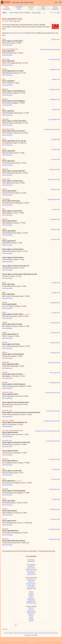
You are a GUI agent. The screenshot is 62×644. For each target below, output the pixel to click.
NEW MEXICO (7, 9)
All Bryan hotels (56, 109)
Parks (18, 2)
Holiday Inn (31, 582)
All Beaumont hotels (55, 70)
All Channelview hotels (54, 119)
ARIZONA (7, 7)
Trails (22, 2)
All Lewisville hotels (55, 323)
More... (57, 2)
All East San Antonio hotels (53, 411)
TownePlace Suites (31, 603)
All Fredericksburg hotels (54, 199)
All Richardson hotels (55, 383)
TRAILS (22, 13)
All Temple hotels (56, 499)
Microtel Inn (31, 614)
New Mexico (30, 633)
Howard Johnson (31, 613)
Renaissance (31, 598)
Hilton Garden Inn (31, 571)
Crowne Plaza (31, 581)
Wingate (31, 621)
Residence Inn (31, 600)
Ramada (31, 616)
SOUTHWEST (34, 635)
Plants (26, 2)
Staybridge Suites (31, 589)
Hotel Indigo (31, 585)
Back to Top (5, 629)
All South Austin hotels (54, 60)
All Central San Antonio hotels (52, 393)
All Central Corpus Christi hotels (52, 129)
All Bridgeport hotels (55, 99)
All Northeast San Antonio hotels (52, 421)
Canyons (31, 2)
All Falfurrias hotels (55, 189)
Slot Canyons (54, 633)
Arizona (6, 633)
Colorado (16, 633)
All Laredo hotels (56, 313)
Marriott (31, 597)
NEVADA (55, 7)
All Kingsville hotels (55, 303)
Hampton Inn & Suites (31, 569)
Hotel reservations (7, 45)
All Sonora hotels (56, 479)
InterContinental (31, 587)
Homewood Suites (31, 574)
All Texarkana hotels (55, 509)
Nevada (25, 633)
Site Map (31, 642)
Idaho (21, 633)
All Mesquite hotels (55, 353)
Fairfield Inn (31, 595)
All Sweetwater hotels (54, 489)
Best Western (31, 561)
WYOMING (55, 9)
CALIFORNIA (19, 7)
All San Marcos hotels (54, 459)
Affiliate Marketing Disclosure (53, 640)
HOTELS (28, 13)
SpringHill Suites (31, 601)
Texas (40, 633)
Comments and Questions (33, 640)
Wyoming (48, 633)
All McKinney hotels (55, 343)
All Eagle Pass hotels (55, 169)
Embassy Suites (31, 568)
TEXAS (31, 9)
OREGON (19, 9)
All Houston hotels (55, 239)
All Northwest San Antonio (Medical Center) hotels (47, 431)
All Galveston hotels (55, 219)
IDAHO (43, 7)
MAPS (11, 13)
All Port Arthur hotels (55, 373)
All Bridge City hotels (55, 89)
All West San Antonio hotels (53, 441)
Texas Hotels (5, 21)
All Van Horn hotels (55, 519)
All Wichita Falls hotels (54, 539)
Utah (44, 633)
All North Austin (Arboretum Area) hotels (50, 50)
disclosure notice (18, 33)
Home (14, 2)
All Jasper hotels (56, 283)
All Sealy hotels (56, 469)
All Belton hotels (56, 80)
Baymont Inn (31, 608)
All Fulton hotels (56, 209)
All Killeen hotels (56, 293)
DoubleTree (31, 566)
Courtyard (31, 593)
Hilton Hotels (31, 573)
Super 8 (31, 617)
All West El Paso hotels (54, 179)
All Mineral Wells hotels (54, 363)
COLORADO (31, 7)
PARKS (16, 13)
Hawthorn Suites (31, 611)
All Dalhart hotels (56, 139)
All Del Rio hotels (56, 149)
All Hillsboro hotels (55, 229)
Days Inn (31, 609)
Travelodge (31, 619)
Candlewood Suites (31, 579)
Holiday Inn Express (31, 584)
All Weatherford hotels (54, 529)
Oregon (36, 633)
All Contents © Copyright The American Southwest (13, 640)
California (11, 633)
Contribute (43, 640)
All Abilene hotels (56, 40)
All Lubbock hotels (55, 333)
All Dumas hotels (56, 159)
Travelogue (27, 635)
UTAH (43, 9)
